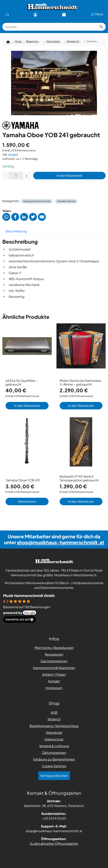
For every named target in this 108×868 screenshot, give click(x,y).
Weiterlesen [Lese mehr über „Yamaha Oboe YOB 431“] (27, 501)
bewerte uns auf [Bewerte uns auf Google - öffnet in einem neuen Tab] (19, 619)
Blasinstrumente (34, 41)
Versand (13, 154)
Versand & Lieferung (54, 746)
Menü (97, 14)
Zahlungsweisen (54, 753)
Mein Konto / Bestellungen (54, 648)
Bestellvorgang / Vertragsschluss (54, 726)
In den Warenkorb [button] (27, 406)
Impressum (54, 688)
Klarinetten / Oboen (54, 41)
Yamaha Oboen (74, 41)
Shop (18, 41)
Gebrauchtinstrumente (37, 201)
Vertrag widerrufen (54, 776)
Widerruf (54, 719)
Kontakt (54, 681)
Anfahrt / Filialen (54, 674)
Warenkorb (54, 732)
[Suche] (7, 14)
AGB (54, 712)
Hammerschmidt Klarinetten (54, 668)
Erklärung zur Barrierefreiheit (54, 759)
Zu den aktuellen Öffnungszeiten (54, 843)
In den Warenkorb (69, 175)
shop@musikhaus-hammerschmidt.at (61, 542)
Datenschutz (54, 739)
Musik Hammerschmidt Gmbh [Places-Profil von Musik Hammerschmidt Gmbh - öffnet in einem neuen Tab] (29, 595)
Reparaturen (54, 654)
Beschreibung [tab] (16, 231)
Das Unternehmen (54, 661)
